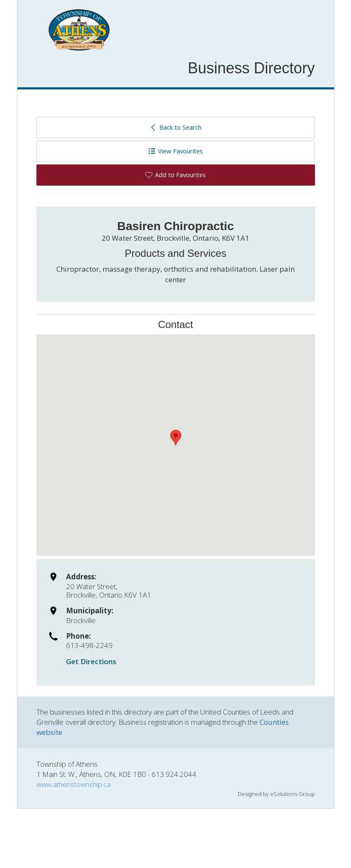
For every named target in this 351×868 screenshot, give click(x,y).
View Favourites (175, 151)
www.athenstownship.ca (73, 784)
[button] (176, 438)
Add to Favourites (175, 175)
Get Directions (91, 661)
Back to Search (175, 127)
